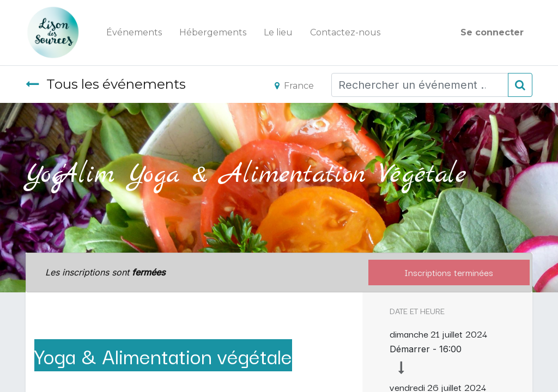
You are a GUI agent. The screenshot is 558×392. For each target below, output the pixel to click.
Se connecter (492, 32)
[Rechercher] (520, 85)
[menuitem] (134, 33)
